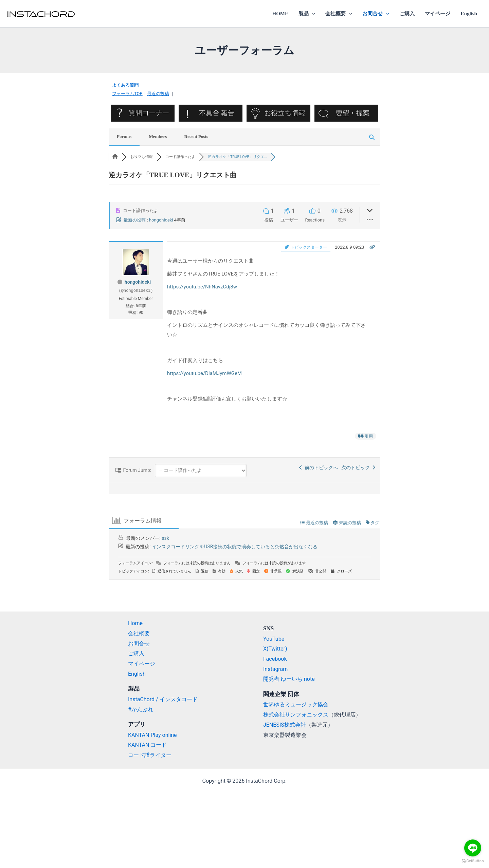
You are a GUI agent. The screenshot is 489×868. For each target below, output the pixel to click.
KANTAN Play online (152, 735)
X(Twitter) (275, 649)
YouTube (274, 639)
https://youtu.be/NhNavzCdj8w (202, 287)
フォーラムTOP (127, 94)
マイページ (438, 14)
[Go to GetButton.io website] (473, 861)
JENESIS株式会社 (285, 725)
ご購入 (407, 14)
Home (135, 623)
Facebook (275, 659)
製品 (307, 14)
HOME (280, 14)
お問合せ (376, 14)
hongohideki (161, 220)
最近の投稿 (158, 94)
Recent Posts (196, 136)
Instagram (275, 669)
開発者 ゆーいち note (289, 679)
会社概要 (339, 14)
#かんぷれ (141, 710)
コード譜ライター (150, 755)
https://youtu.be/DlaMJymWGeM (204, 373)
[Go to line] (473, 848)
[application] (312, 14)
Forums (124, 136)
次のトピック (358, 467)
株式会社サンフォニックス (296, 715)
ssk (165, 538)
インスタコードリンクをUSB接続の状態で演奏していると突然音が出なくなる (235, 547)
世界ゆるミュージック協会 (296, 704)
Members (158, 136)
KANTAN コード (147, 745)
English (469, 14)
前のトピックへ (319, 467)
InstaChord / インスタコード (163, 699)
